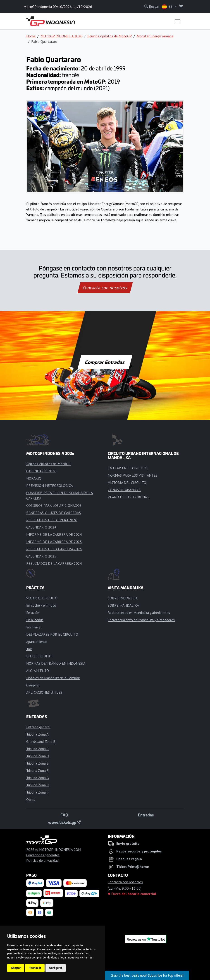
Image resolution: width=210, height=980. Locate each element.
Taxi (29, 649)
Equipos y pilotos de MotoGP (110, 36)
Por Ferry (33, 627)
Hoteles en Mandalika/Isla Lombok (53, 678)
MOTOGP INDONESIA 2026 (61, 36)
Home (31, 36)
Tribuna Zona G (38, 778)
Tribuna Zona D (38, 756)
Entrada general (38, 727)
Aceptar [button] (16, 968)
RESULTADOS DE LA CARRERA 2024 (54, 563)
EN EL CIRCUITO (39, 656)
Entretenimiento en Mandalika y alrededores (141, 620)
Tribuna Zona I (37, 792)
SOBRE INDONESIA (123, 598)
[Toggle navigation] (177, 21)
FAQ (64, 815)
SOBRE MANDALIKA (123, 605)
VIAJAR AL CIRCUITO (42, 598)
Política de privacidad (42, 860)
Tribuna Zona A (37, 734)
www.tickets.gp (64, 822)
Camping (33, 685)
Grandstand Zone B (41, 741)
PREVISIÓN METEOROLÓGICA (50, 485)
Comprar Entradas (105, 362)
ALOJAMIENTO (38, 671)
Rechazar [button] (35, 968)
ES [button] (168, 7)
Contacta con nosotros (105, 288)
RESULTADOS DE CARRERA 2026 (52, 520)
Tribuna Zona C (37, 749)
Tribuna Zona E (37, 763)
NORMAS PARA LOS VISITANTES (133, 475)
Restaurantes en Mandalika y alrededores (139, 613)
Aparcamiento (37, 642)
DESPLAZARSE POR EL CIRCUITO (52, 634)
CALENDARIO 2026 (41, 471)
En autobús (35, 620)
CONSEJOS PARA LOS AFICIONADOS (54, 505)
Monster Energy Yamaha (155, 36)
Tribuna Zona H (38, 785)
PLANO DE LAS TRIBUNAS (128, 497)
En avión (33, 613)
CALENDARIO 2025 (41, 556)
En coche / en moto (41, 605)
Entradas (146, 815)
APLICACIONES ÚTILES (44, 692)
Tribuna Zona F (37, 770)
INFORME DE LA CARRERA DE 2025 (54, 542)
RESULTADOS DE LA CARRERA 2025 (54, 549)
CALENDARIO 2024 (41, 527)
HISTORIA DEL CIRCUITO (127, 483)
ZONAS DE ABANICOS (124, 490)
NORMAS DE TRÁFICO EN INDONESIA (56, 663)
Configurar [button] (56, 968)
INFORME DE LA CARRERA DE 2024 (54, 534)
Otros (31, 799)
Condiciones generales (43, 855)
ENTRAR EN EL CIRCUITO (128, 468)
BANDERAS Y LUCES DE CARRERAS (54, 513)
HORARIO (34, 478)
